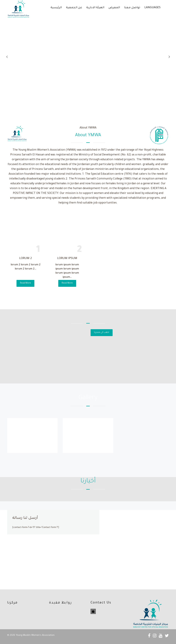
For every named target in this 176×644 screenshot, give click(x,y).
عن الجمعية (74, 8)
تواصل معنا (132, 8)
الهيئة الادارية (95, 8)
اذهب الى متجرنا (102, 332)
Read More (25, 283)
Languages (152, 8)
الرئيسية (56, 8)
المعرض (114, 8)
